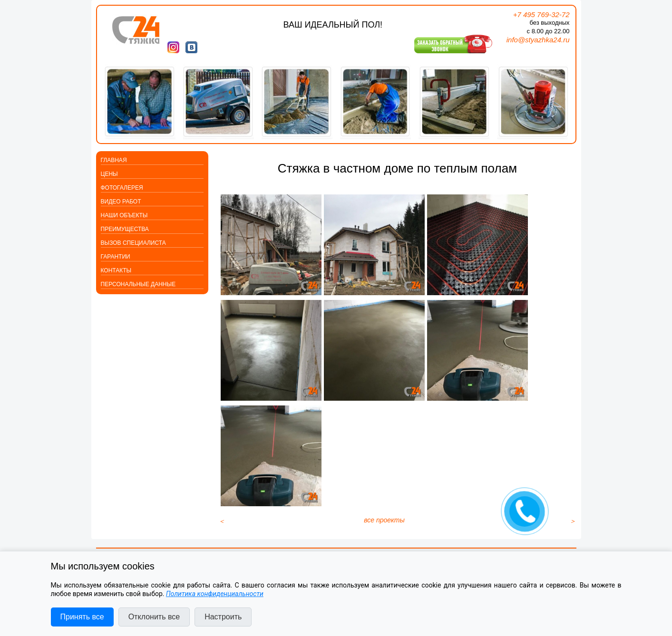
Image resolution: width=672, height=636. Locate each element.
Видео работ (121, 202)
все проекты (384, 534)
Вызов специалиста (133, 243)
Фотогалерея (122, 188)
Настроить (223, 617)
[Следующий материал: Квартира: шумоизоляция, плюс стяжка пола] (573, 535)
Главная (114, 160)
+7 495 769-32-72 (541, 14)
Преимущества (125, 229)
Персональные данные (138, 284)
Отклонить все (154, 617)
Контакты (116, 270)
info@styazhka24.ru (538, 40)
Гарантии (116, 257)
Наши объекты (124, 215)
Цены (109, 174)
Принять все (82, 617)
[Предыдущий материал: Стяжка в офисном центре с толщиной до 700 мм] (222, 535)
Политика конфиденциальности (215, 594)
